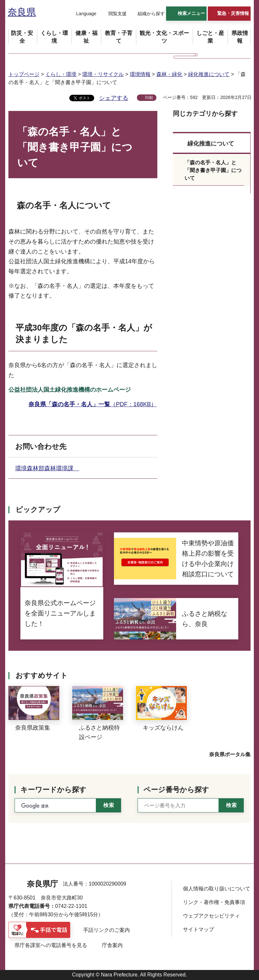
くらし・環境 (61, 74)
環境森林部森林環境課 (47, 468)
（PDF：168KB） (93, 404)
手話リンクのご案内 (107, 930)
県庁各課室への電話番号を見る (51, 945)
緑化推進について (209, 74)
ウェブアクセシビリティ (211, 916)
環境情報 (140, 74)
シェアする (114, 98)
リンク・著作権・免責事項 (214, 902)
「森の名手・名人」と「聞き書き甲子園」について (213, 170)
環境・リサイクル (103, 74)
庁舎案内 (112, 945)
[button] (82, 14)
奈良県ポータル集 (230, 754)
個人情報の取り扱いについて (217, 889)
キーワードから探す (53, 790)
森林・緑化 (169, 74)
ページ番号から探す (176, 790)
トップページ (24, 74)
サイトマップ (198, 929)
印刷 (149, 98)
